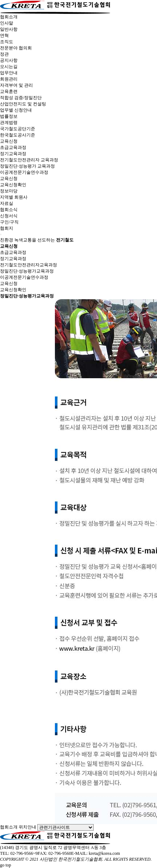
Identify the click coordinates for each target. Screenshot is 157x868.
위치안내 (27, 827)
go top (5, 865)
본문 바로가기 (0, 0)
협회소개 (9, 827)
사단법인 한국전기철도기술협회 (71, 859)
